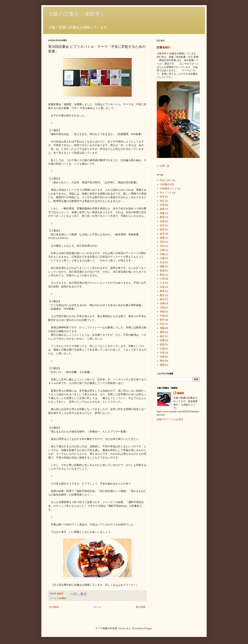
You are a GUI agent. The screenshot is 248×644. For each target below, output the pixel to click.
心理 (162, 279)
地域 (162, 312)
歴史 (162, 361)
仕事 (162, 258)
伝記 (162, 324)
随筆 (162, 291)
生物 (162, 303)
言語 (162, 242)
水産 (162, 287)
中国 (162, 316)
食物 (162, 271)
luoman (122, 628)
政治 (162, 299)
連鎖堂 (180, 393)
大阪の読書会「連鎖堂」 (77, 14)
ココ (118, 585)
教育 (162, 217)
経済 (162, 234)
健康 (162, 238)
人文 (162, 283)
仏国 (162, 349)
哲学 (162, 320)
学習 (162, 205)
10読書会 (62, 598)
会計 (162, 201)
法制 (162, 357)
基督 (162, 209)
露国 (162, 365)
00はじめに (166, 180)
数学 (162, 295)
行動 (162, 254)
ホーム (97, 607)
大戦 (162, 308)
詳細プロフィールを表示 (170, 419)
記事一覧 (165, 166)
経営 (162, 230)
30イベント (166, 193)
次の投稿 (54, 607)
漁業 (162, 213)
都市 (162, 332)
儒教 (162, 266)
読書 (162, 340)
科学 (162, 197)
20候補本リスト (168, 189)
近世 (162, 221)
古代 (162, 246)
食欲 (162, 275)
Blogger (148, 628)
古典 (162, 250)
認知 (162, 344)
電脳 (162, 328)
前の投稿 (141, 607)
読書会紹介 (164, 47)
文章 (162, 353)
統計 (162, 336)
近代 (162, 225)
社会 (162, 262)
